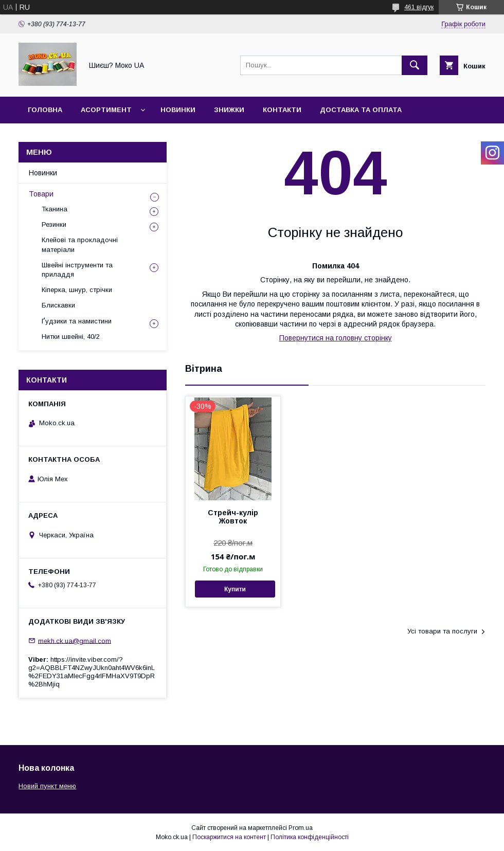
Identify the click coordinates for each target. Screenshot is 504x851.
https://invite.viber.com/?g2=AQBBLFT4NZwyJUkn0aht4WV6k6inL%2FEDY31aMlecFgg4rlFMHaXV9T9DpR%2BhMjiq (92, 672)
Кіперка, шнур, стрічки (77, 290)
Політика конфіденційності (310, 837)
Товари (41, 194)
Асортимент (106, 110)
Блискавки (58, 305)
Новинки (178, 110)
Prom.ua (301, 828)
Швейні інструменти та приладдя (77, 270)
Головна (45, 110)
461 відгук (419, 7)
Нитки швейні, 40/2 (71, 337)
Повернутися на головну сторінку (336, 338)
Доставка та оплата (361, 110)
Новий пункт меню (47, 786)
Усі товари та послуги (442, 631)
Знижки (229, 110)
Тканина (55, 209)
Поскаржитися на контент (229, 837)
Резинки (54, 224)
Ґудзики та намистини (77, 321)
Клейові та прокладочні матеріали (80, 245)
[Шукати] (415, 65)
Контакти (282, 110)
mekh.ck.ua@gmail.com (75, 640)
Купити (235, 589)
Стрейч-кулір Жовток (233, 517)
